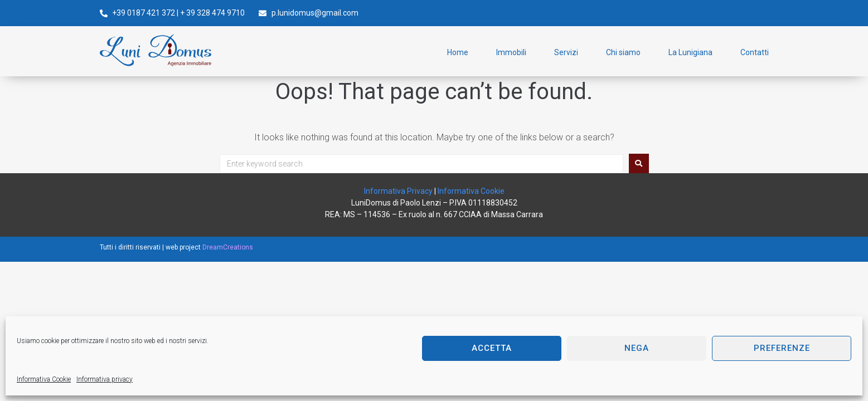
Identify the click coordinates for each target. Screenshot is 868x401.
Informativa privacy (105, 379)
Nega (637, 348)
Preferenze (782, 348)
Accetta (492, 348)
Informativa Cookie (44, 379)
